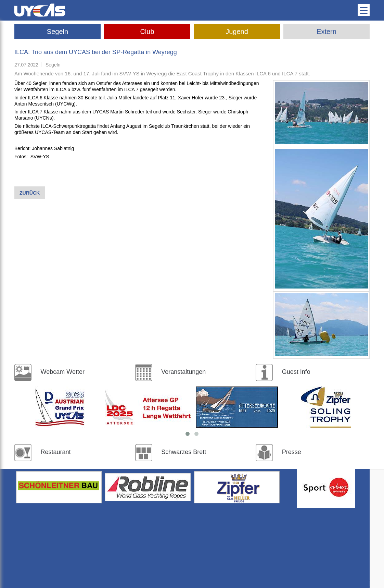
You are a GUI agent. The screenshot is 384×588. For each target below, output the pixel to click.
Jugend (237, 32)
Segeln (57, 32)
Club (147, 32)
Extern (327, 32)
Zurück (30, 193)
